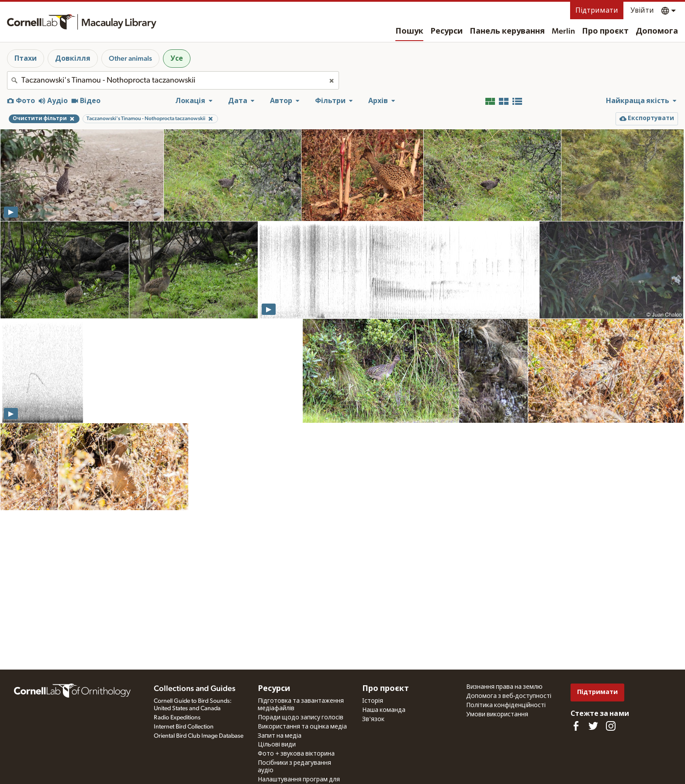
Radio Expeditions (177, 718)
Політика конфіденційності (506, 705)
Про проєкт (605, 31)
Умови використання (497, 715)
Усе (177, 59)
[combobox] (173, 80)
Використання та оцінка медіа (302, 727)
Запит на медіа (280, 736)
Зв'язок (373, 719)
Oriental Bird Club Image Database (199, 736)
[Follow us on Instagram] (611, 726)
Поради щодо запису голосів (301, 718)
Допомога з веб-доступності (509, 696)
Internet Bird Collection (184, 727)
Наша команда (384, 710)
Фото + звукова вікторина (296, 754)
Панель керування (507, 31)
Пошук (409, 31)
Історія (373, 701)
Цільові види (277, 745)
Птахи (26, 59)
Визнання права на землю (504, 687)
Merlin (563, 31)
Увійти (642, 10)
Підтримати (597, 10)
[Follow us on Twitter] (593, 726)
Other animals (130, 59)
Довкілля (73, 59)
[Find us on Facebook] (576, 726)
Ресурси (446, 31)
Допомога (657, 31)
